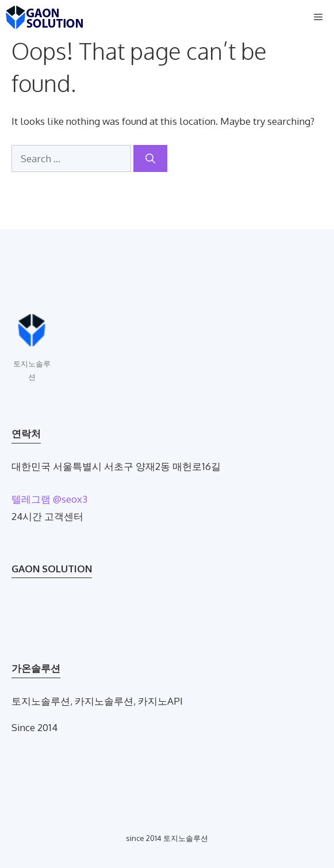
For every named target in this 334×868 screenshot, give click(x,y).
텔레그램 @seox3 (49, 499)
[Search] (150, 159)
